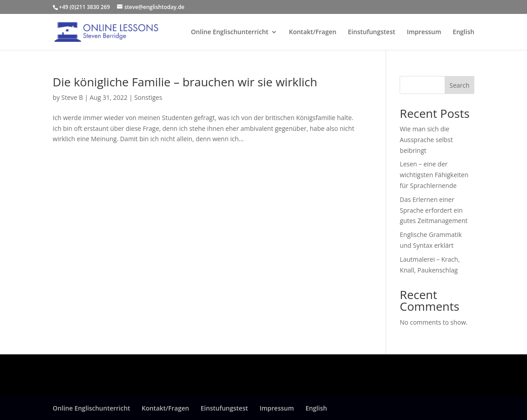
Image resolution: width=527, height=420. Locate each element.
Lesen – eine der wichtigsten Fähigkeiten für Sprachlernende (434, 175)
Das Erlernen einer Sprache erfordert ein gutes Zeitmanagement (434, 210)
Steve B (72, 97)
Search (459, 85)
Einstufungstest (372, 32)
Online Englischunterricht (230, 32)
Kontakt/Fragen (313, 32)
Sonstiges (148, 97)
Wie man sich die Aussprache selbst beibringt (426, 140)
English (464, 32)
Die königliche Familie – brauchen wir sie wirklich (185, 82)
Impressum (424, 32)
